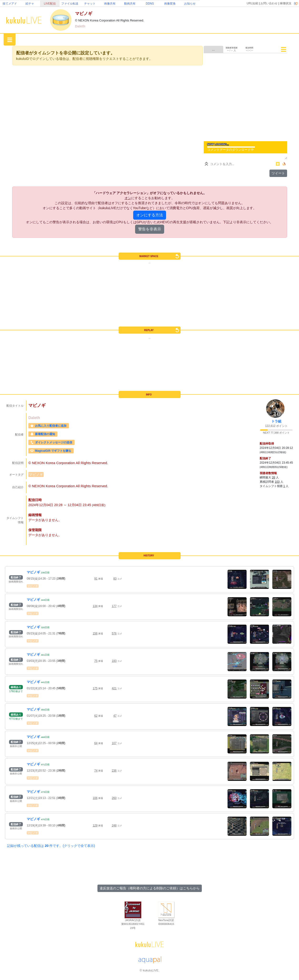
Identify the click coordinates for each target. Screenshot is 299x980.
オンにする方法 (150, 215)
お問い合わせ (269, 3)
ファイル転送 (70, 4)
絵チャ (30, 4)
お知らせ (190, 4)
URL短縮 (252, 3)
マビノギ (36, 474)
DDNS (150, 4)
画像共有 (110, 4)
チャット (90, 4)
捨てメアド (10, 4)
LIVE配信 (50, 4)
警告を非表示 (150, 229)
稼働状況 (286, 3)
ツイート (278, 173)
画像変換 (170, 4)
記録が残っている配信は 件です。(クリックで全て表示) (51, 846)
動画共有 (130, 4)
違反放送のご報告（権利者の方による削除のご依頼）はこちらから (150, 888)
